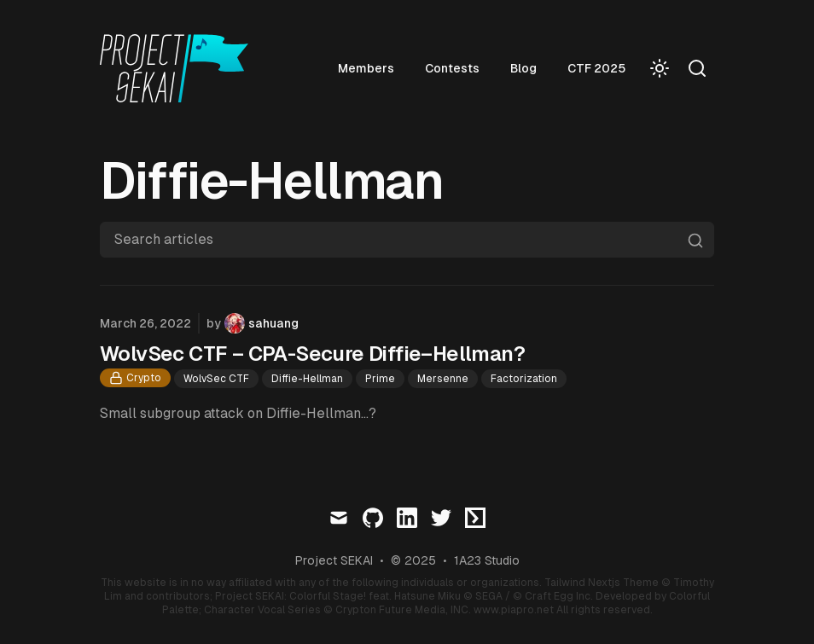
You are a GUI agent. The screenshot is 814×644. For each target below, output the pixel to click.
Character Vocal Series (262, 610)
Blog (523, 68)
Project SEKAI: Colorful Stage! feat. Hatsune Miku (338, 596)
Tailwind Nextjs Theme (602, 583)
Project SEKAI (334, 560)
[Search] (697, 68)
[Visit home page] (179, 68)
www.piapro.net (514, 610)
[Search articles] (407, 240)
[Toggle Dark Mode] (660, 68)
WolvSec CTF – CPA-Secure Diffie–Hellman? (312, 354)
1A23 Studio (487, 560)
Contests (452, 68)
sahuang (273, 323)
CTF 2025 (596, 68)
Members (366, 68)
